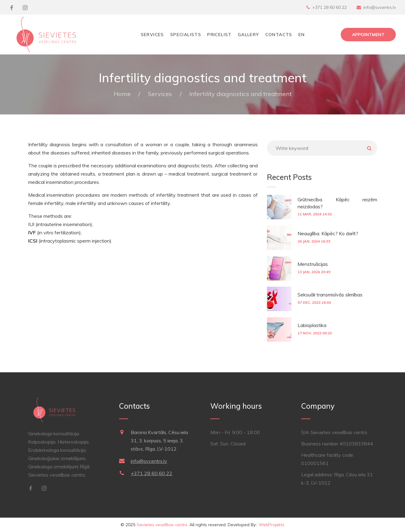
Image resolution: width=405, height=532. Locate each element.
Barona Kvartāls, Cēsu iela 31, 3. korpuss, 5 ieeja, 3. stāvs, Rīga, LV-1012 (159, 441)
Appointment (368, 35)
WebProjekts (272, 525)
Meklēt (369, 148)
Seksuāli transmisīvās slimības (330, 295)
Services (152, 35)
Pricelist (219, 35)
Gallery (249, 35)
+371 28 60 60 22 (330, 7)
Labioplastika (312, 325)
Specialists (186, 35)
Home (122, 94)
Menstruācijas (313, 264)
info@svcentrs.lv (380, 7)
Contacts (279, 35)
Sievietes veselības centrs (162, 525)
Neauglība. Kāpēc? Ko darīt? (328, 233)
